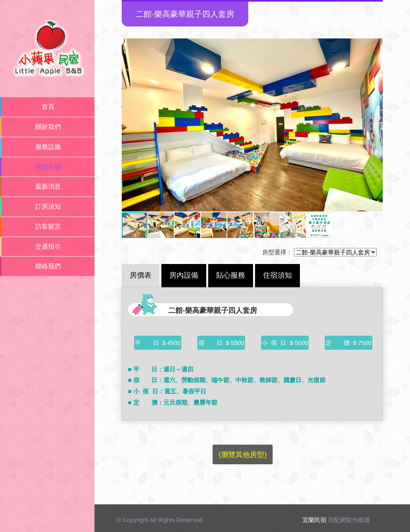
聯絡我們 (48, 266)
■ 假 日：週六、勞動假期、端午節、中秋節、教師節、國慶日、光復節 (227, 380)
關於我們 (48, 127)
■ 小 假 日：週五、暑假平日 (167, 391)
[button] (129, 125)
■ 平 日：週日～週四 (161, 369)
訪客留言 (48, 227)
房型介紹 (48, 167)
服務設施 (48, 147)
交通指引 (48, 247)
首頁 (48, 107)
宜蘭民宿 (314, 520)
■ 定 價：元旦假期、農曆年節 (173, 402)
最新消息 (48, 186)
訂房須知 (48, 207)
